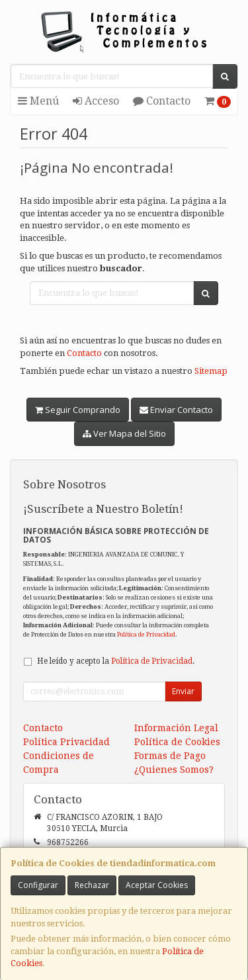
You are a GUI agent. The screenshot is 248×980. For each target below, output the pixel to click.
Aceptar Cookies (157, 885)
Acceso (96, 101)
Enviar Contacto (176, 410)
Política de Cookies (177, 742)
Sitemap (211, 371)
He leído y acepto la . (116, 661)
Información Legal (176, 728)
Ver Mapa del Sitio (124, 433)
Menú (38, 101)
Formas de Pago (170, 756)
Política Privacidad (66, 742)
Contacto (162, 101)
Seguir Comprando (78, 410)
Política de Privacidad (146, 634)
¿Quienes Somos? (174, 770)
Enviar (183, 691)
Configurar (38, 885)
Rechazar (92, 885)
